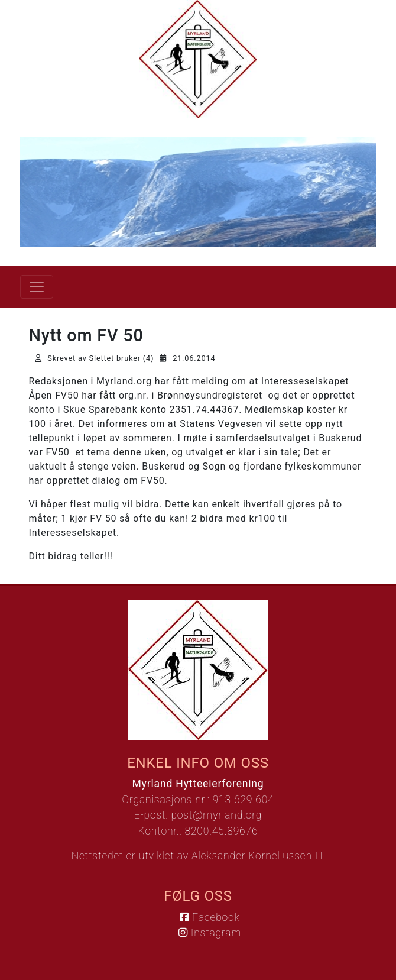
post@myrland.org (216, 815)
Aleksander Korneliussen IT (258, 856)
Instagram (210, 933)
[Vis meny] (37, 287)
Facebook (210, 917)
